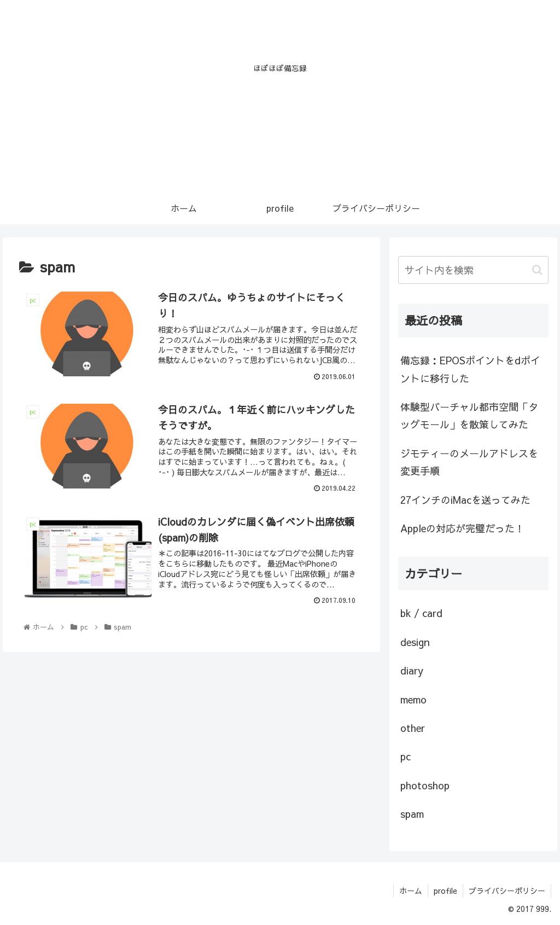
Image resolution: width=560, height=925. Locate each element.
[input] (473, 270)
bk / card (421, 613)
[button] (537, 270)
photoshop (425, 785)
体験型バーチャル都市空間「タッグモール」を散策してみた (469, 415)
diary (412, 670)
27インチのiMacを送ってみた (465, 500)
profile (445, 891)
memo (413, 699)
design (415, 642)
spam (412, 814)
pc (406, 756)
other (413, 728)
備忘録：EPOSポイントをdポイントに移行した (470, 369)
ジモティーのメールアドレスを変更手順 (469, 462)
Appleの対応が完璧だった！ (462, 528)
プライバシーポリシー (507, 891)
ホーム (411, 891)
